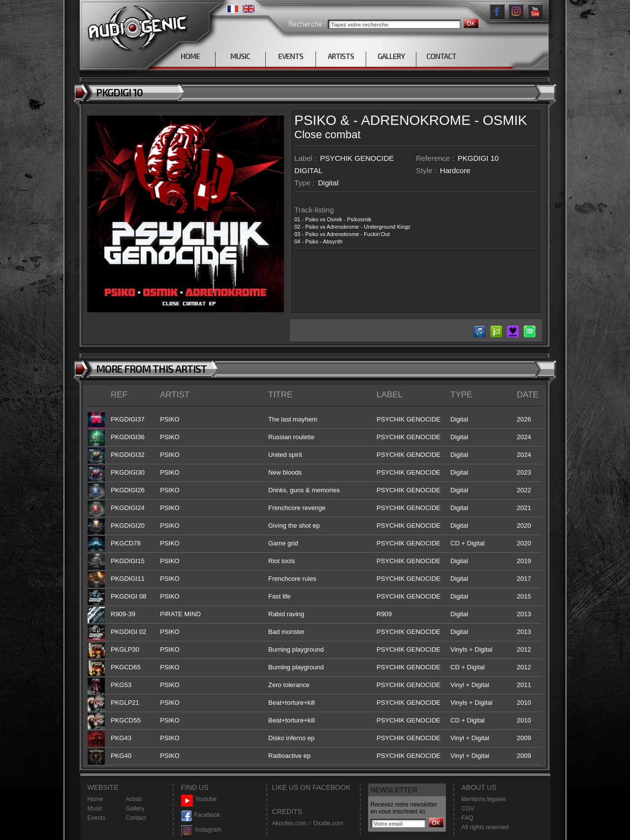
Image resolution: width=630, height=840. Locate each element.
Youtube (199, 799)
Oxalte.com (328, 823)
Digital (328, 183)
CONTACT (441, 56)
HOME (190, 56)
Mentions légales (484, 799)
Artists (134, 799)
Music (95, 809)
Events (97, 818)
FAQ (468, 818)
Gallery (135, 809)
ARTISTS (341, 56)
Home (95, 799)
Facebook (201, 815)
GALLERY (391, 56)
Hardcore (455, 170)
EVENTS (291, 56)
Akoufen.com (289, 823)
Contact (136, 818)
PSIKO (315, 120)
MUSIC (240, 56)
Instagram (201, 830)
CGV (468, 809)
